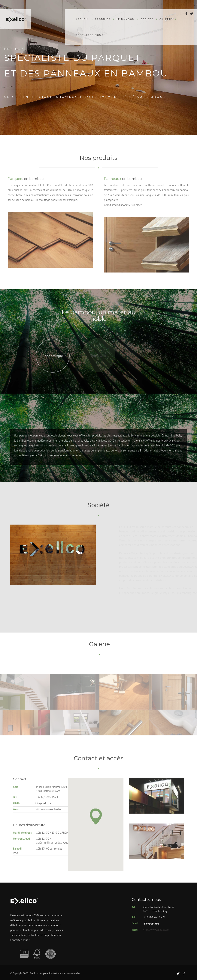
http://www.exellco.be (156, 930)
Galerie (166, 19)
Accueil (82, 19)
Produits (103, 19)
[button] (81, 816)
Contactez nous (90, 35)
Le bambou (126, 19)
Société (147, 19)
